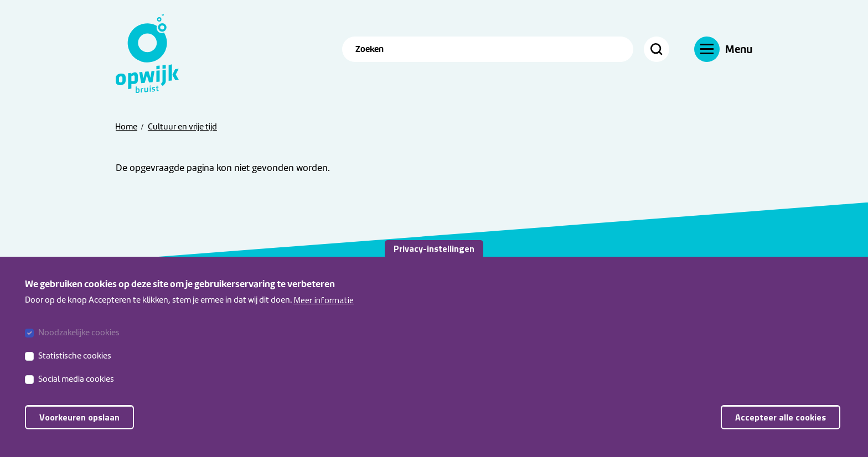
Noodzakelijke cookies (79, 339)
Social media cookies (76, 385)
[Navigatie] (723, 49)
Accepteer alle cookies (781, 423)
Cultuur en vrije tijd (182, 127)
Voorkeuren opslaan (79, 423)
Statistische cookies (75, 362)
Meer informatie (324, 306)
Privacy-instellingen (434, 255)
